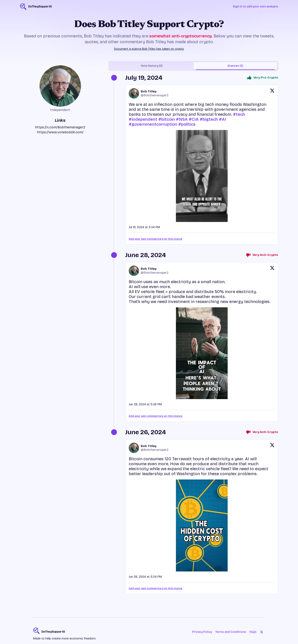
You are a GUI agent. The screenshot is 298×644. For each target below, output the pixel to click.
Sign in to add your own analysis (255, 7)
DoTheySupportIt (53, 632)
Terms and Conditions (231, 632)
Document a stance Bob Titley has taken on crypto (149, 49)
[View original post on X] (272, 93)
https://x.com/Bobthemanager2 (60, 127)
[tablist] (193, 66)
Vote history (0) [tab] (152, 66)
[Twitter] (262, 632)
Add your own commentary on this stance (156, 239)
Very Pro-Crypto (262, 78)
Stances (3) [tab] (235, 66)
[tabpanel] (193, 337)
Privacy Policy (202, 632)
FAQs (253, 632)
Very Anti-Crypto (262, 255)
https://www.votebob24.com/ (60, 132)
